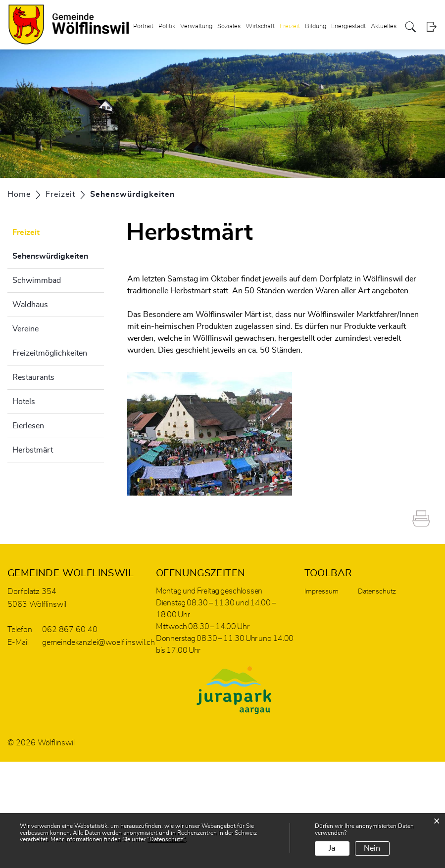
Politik (167, 26)
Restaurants (33, 377)
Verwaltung (196, 26)
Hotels (24, 402)
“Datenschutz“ (166, 839)
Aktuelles (384, 26)
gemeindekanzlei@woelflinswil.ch (99, 642)
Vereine (25, 329)
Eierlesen (28, 426)
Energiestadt (348, 26)
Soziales (229, 26)
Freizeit (290, 26)
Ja (332, 848)
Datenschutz (377, 592)
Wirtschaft (260, 26)
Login (431, 27)
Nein (372, 848)
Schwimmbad (37, 280)
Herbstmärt (33, 450)
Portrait (143, 26)
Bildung (316, 26)
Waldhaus (30, 305)
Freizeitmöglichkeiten (50, 353)
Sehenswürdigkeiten (58, 255)
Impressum (321, 592)
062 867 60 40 (70, 630)
